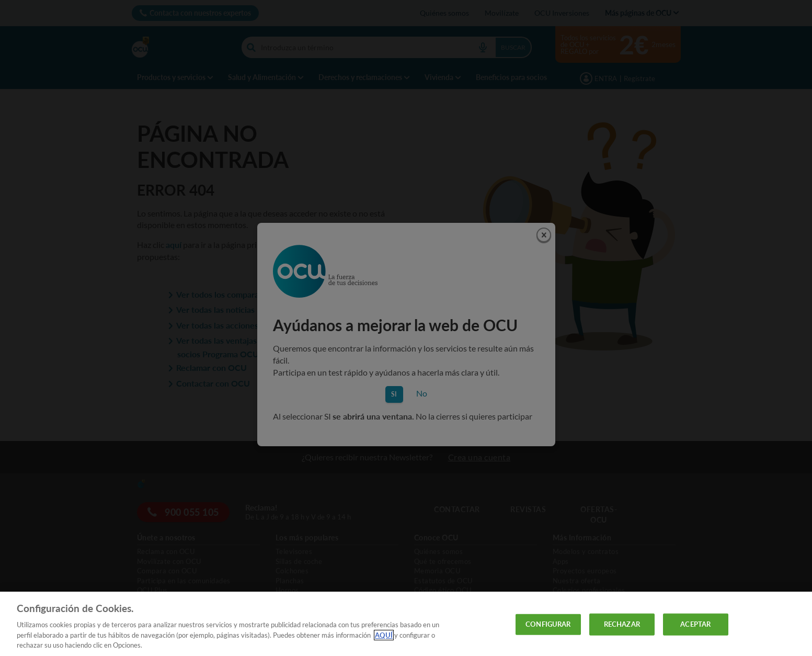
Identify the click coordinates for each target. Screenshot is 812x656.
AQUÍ (384, 635)
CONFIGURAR (548, 624)
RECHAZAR (622, 624)
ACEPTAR (695, 624)
